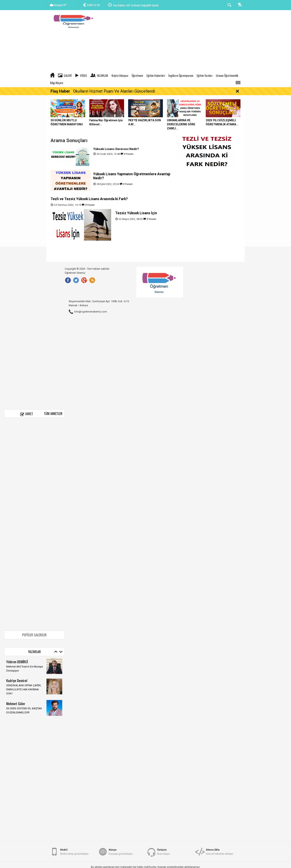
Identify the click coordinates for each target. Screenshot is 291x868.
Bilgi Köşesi (57, 83)
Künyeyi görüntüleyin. (121, 852)
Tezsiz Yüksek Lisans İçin (136, 213)
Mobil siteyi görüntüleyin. (75, 852)
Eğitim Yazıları (205, 75)
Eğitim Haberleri (156, 75)
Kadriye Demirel (17, 680)
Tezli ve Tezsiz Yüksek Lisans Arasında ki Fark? (89, 199)
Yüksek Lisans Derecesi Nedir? (116, 149)
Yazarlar (102, 75)
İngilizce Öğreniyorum (181, 75)
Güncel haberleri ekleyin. (220, 852)
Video (83, 75)
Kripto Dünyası (120, 75)
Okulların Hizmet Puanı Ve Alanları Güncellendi (114, 91)
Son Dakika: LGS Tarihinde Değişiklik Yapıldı (136, 5)
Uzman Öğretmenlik (227, 75)
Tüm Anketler (53, 414)
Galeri (68, 75)
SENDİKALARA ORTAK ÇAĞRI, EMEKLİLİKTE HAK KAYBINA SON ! (24, 689)
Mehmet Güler (16, 703)
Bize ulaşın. (164, 852)
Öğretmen (137, 75)
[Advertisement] (171, 41)
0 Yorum (129, 154)
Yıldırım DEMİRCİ (17, 662)
